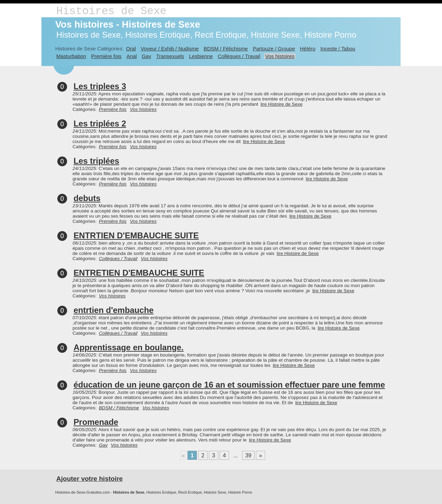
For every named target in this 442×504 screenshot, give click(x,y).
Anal (132, 56)
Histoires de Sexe (111, 11)
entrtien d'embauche (114, 310)
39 (248, 455)
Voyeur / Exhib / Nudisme (170, 49)
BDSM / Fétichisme (226, 49)
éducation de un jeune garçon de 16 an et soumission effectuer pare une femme (229, 385)
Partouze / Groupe (274, 49)
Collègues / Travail (239, 56)
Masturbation (71, 56)
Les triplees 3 (100, 86)
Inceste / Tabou (338, 49)
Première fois (106, 56)
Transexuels (170, 56)
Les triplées (96, 161)
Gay (146, 56)
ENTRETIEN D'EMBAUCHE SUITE (139, 273)
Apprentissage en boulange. (129, 347)
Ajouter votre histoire (89, 479)
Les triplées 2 (100, 123)
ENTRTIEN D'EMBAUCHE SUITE (136, 235)
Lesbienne (201, 56)
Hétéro (308, 49)
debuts (87, 198)
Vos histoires (280, 56)
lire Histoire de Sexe (281, 104)
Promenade (96, 422)
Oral (131, 49)
